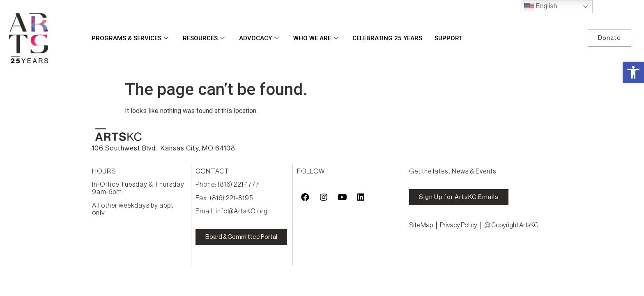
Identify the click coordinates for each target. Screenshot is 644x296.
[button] (633, 72)
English (541, 7)
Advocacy (260, 38)
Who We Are (317, 38)
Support (448, 38)
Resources (205, 38)
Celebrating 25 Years (387, 38)
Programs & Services (131, 38)
